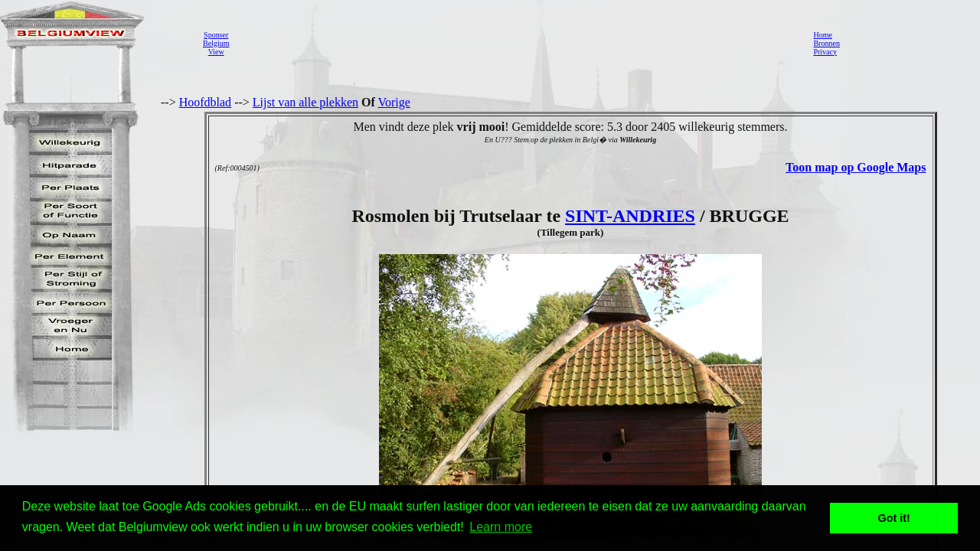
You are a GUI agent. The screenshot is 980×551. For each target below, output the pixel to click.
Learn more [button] (501, 527)
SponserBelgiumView (216, 43)
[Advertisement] (517, 43)
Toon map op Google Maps (856, 167)
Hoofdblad (205, 102)
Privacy (825, 52)
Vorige (394, 102)
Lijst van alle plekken (305, 102)
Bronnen (826, 43)
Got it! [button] (894, 518)
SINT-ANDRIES (630, 216)
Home (822, 35)
